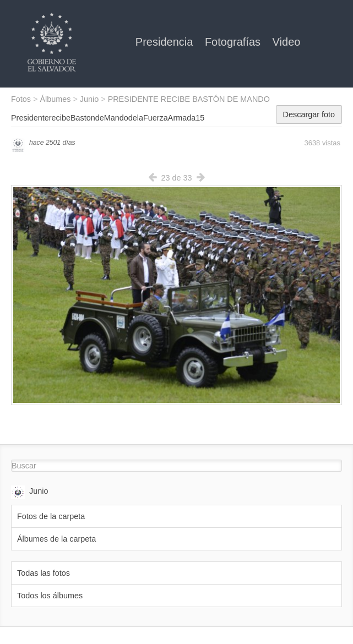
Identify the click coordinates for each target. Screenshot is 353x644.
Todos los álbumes (50, 596)
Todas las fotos (44, 573)
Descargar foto (309, 114)
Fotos (21, 99)
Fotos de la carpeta (51, 516)
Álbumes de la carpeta (56, 539)
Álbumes (55, 99)
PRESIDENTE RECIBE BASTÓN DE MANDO (189, 99)
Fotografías (234, 42)
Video (287, 42)
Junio (89, 99)
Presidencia (166, 42)
